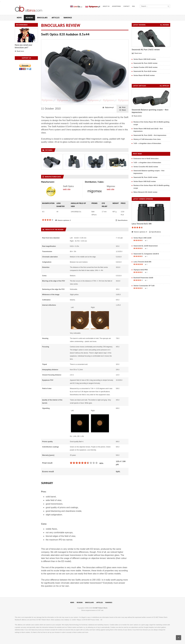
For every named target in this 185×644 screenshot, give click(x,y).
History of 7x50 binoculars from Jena (147, 139)
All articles (164, 86)
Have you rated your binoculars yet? (23, 46)
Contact (126, 6)
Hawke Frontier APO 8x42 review (145, 67)
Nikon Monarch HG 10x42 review (145, 192)
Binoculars (42, 18)
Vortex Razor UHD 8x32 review (145, 59)
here (35, 632)
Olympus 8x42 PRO (141, 270)
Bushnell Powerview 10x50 (143, 278)
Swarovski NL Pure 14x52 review (146, 50)
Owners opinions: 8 (139, 232)
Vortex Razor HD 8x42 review (144, 75)
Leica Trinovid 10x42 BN (142, 262)
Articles (56, 18)
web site (67, 189)
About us (106, 6)
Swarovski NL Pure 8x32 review (145, 71)
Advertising (116, 6)
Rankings (68, 18)
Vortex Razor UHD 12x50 (142, 238)
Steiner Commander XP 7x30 (144, 286)
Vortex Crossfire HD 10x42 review (146, 167)
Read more (19, 51)
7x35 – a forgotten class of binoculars (147, 143)
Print (122, 108)
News (19, 18)
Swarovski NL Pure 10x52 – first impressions (150, 135)
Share (123, 110)
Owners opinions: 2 (63, 220)
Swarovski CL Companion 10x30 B (146, 254)
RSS (133, 6)
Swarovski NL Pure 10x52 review (145, 63)
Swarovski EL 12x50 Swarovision (146, 246)
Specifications (122, 220)
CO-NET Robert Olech (100, 608)
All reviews (165, 25)
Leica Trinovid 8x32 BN (142, 224)
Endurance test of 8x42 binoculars (146, 159)
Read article (137, 116)
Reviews (29, 18)
